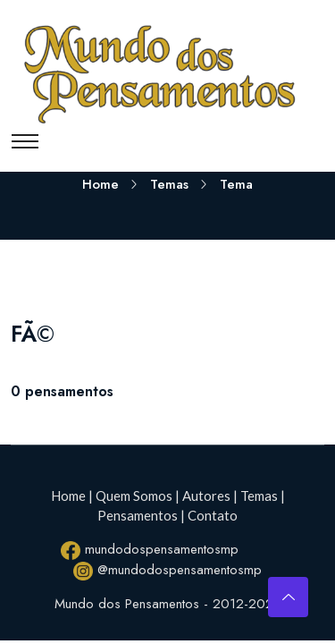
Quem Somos (134, 496)
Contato (213, 515)
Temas (169, 184)
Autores (206, 496)
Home (100, 184)
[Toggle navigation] (25, 141)
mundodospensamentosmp (150, 550)
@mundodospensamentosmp (167, 570)
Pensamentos (138, 515)
